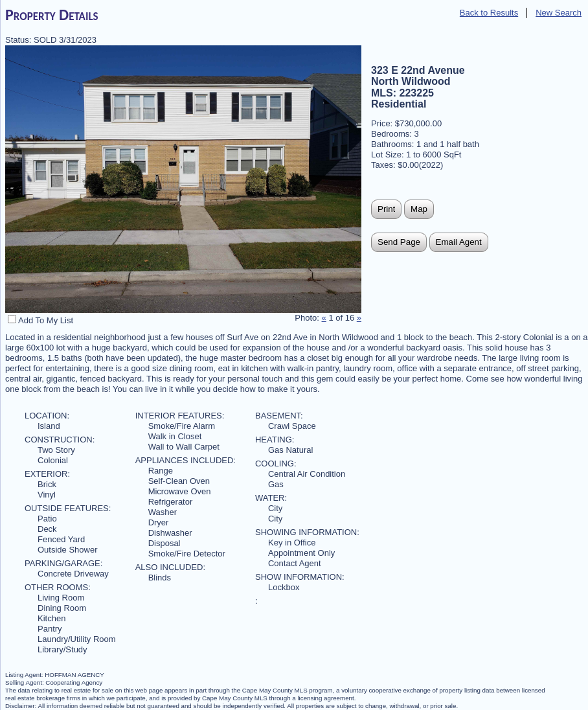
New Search (559, 13)
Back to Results (489, 13)
